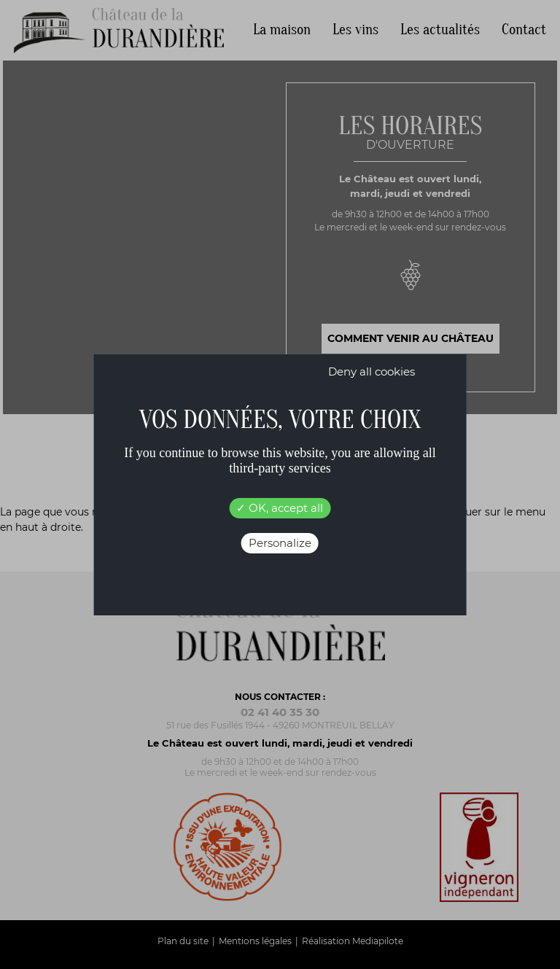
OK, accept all (280, 508)
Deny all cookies (372, 371)
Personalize (280, 543)
